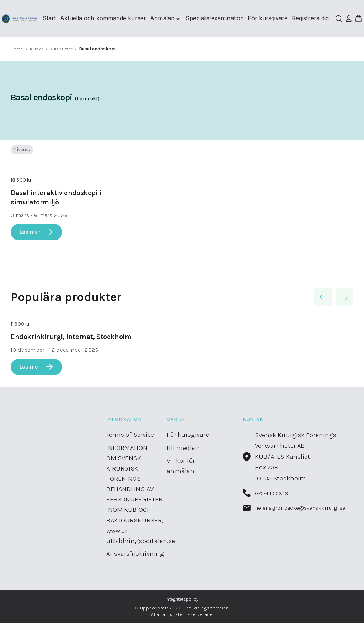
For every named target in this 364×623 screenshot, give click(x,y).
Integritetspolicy (182, 599)
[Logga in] (349, 18)
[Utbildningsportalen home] (20, 18)
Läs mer (36, 232)
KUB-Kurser (61, 49)
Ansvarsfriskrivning (135, 554)
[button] (358, 18)
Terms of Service (130, 435)
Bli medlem (184, 448)
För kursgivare (188, 435)
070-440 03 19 (266, 493)
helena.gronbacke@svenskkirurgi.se (294, 508)
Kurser (36, 49)
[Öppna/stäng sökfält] (339, 18)
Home (17, 49)
